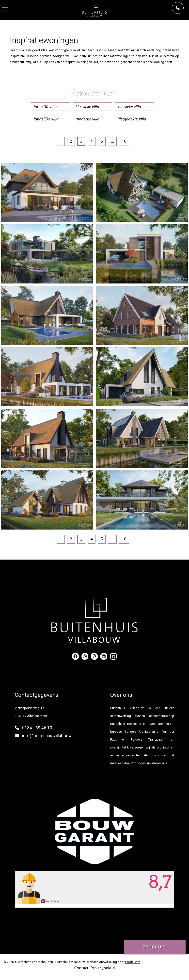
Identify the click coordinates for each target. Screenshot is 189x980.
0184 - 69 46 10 (37, 728)
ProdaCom (133, 962)
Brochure (155, 947)
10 (124, 141)
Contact (81, 968)
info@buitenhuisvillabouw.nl (49, 736)
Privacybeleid (102, 968)
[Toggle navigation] (5, 10)
